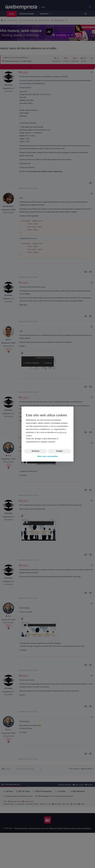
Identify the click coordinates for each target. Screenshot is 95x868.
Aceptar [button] (59, 451)
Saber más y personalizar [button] (48, 456)
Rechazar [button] (36, 451)
